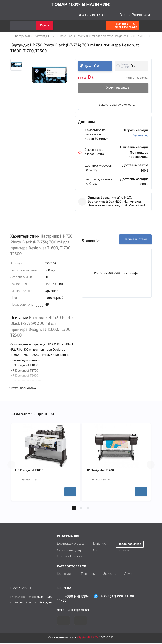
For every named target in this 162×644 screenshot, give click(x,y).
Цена (88, 67)
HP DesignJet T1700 (103, 471)
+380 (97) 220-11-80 (114, 597)
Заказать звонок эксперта (113, 105)
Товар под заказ (130, 545)
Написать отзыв (135, 239)
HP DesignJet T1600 (32, 471)
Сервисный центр (69, 552)
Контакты (122, 552)
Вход (123, 15)
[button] (74, 510)
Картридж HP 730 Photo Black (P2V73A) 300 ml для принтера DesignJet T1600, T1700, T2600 (95, 36)
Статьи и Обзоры (68, 558)
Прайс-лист (97, 545)
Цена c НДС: (126, 66)
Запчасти (106, 575)
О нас (93, 552)
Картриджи (22, 36)
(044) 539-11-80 (89, 15)
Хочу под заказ (113, 88)
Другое (125, 575)
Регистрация (142, 15)
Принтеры (86, 575)
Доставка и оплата (69, 545)
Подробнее (70, 493)
